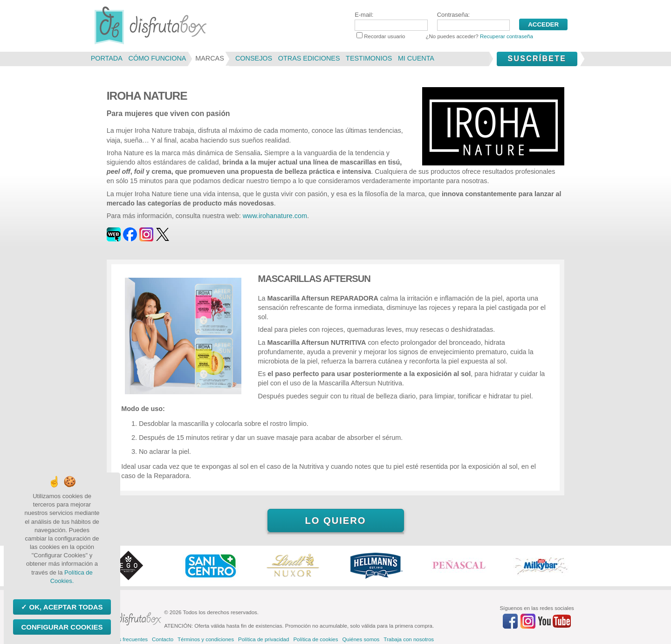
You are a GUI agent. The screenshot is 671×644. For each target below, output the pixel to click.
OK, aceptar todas (65, 607)
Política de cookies (315, 639)
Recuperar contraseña (507, 36)
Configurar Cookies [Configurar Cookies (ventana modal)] (62, 627)
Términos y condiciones (206, 639)
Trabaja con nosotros (409, 639)
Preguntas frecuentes (122, 639)
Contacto (163, 639)
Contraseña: (473, 21)
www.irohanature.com (275, 216)
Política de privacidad (264, 639)
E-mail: (391, 21)
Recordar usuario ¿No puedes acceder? (445, 36)
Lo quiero (335, 521)
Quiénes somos (361, 639)
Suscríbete (537, 58)
